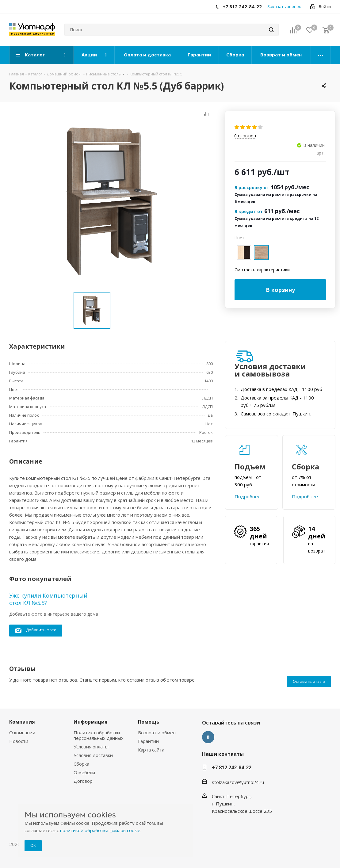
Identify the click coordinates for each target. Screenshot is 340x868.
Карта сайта (151, 750)
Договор (83, 781)
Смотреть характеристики (262, 270)
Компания (22, 722)
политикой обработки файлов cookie (100, 830)
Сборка (81, 764)
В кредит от (249, 211)
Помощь (149, 722)
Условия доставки (93, 755)
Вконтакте (208, 737)
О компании (22, 732)
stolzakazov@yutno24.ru (238, 782)
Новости (19, 741)
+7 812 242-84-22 (232, 767)
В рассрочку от (252, 187)
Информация (91, 722)
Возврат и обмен (157, 732)
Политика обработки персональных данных (99, 735)
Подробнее (248, 496)
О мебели (84, 772)
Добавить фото (36, 630)
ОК (33, 845)
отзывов (245, 136)
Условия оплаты (91, 747)
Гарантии (148, 741)
